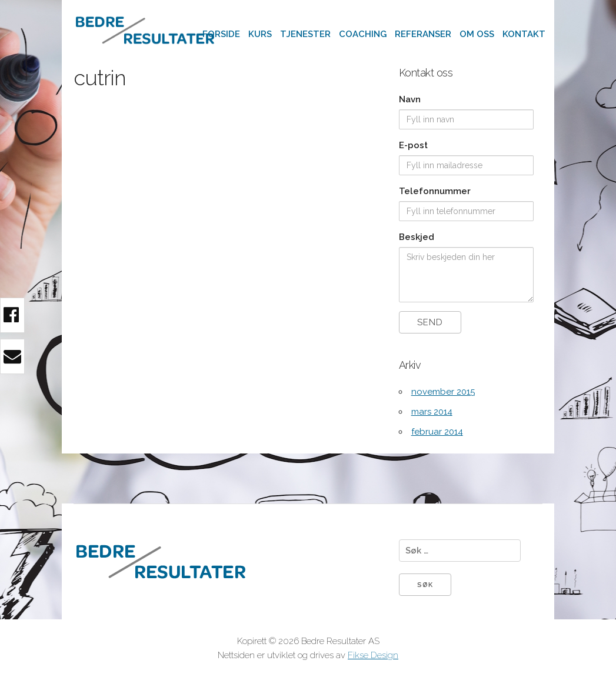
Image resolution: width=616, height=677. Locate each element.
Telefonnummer (435, 191)
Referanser (423, 34)
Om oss (477, 34)
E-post (413, 145)
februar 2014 (437, 432)
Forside (221, 34)
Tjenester (305, 34)
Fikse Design (373, 655)
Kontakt (524, 34)
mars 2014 (432, 412)
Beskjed (417, 237)
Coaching (363, 34)
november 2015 (443, 392)
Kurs (260, 34)
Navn (410, 99)
